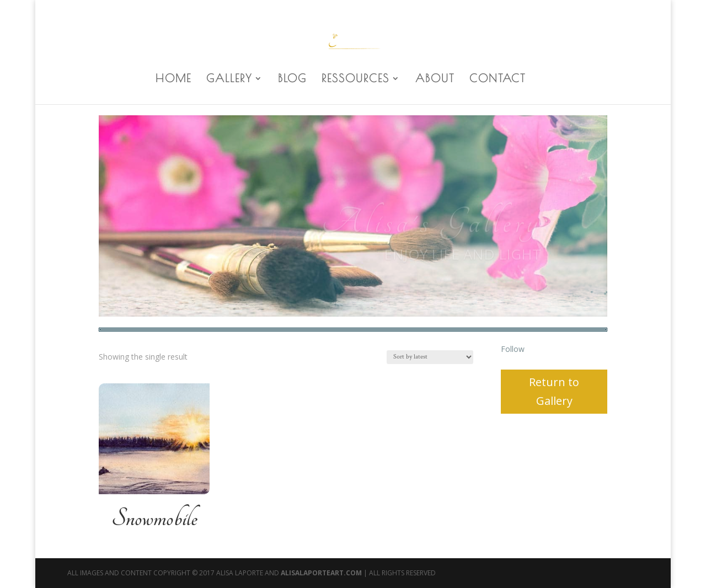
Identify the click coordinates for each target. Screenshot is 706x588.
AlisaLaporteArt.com (322, 573)
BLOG (292, 79)
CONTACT (498, 79)
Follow (513, 349)
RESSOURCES (355, 79)
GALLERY (229, 79)
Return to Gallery (554, 391)
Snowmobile (154, 518)
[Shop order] (430, 357)
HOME (173, 79)
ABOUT (435, 79)
